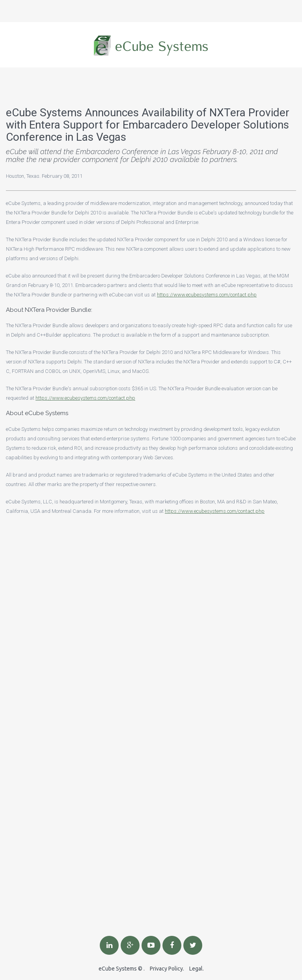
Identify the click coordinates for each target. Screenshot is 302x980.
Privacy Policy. (167, 969)
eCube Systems (118, 969)
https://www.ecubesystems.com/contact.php (207, 295)
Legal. (197, 969)
